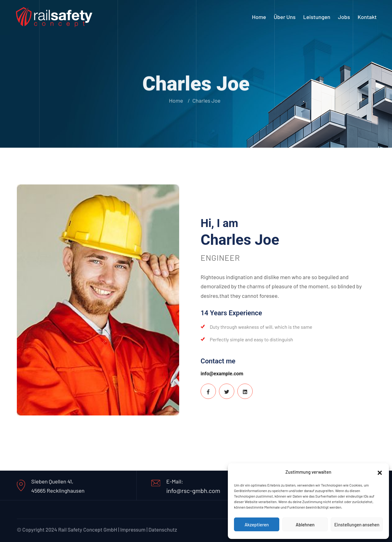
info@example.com (222, 374)
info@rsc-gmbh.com (193, 491)
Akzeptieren (256, 525)
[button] (380, 472)
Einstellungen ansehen (357, 525)
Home (259, 17)
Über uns (285, 17)
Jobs (344, 17)
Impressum (133, 529)
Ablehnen (305, 525)
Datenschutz (163, 529)
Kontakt (367, 17)
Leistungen (317, 17)
